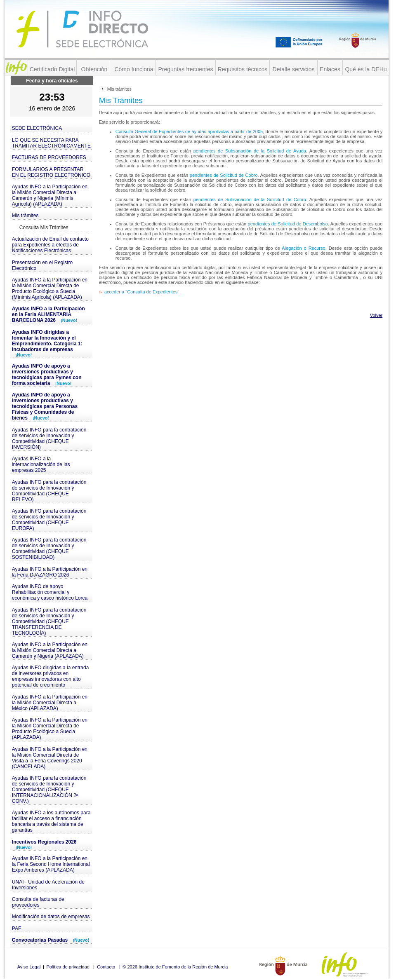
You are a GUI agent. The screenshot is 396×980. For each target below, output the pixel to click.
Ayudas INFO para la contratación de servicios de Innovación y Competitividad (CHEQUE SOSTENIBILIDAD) (49, 549)
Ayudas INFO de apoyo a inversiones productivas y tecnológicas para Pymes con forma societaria (47, 375)
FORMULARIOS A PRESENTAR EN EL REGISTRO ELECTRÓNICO (51, 172)
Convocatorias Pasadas (51, 940)
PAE (17, 928)
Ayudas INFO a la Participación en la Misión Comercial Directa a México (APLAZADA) (50, 703)
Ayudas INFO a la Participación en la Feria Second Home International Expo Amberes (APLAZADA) (51, 864)
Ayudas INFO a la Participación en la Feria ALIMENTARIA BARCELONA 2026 (48, 314)
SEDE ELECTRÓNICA (37, 128)
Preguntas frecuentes (185, 69)
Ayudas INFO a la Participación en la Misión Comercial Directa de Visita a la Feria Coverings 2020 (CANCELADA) (50, 758)
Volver (376, 315)
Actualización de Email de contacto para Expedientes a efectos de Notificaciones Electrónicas (50, 245)
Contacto (106, 967)
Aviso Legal (29, 967)
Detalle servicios (294, 69)
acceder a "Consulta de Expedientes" (142, 292)
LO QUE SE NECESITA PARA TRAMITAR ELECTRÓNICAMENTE (51, 143)
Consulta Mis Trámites (44, 227)
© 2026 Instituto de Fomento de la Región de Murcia (175, 967)
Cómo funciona (134, 69)
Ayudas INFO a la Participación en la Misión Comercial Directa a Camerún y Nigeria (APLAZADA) (50, 650)
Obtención (94, 69)
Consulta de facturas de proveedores (38, 902)
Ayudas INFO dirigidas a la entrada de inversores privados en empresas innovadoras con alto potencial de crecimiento (51, 676)
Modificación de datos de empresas (51, 917)
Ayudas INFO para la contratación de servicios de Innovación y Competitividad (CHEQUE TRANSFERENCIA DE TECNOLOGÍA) (49, 621)
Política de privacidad (68, 967)
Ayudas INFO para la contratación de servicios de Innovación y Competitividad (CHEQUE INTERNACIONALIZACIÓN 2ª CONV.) (49, 790)
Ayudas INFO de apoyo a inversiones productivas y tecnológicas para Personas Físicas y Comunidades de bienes (45, 406)
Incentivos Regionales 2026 (44, 844)
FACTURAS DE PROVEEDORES (49, 157)
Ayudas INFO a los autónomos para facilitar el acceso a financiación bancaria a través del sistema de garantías (51, 821)
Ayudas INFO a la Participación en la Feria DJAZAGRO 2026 (50, 572)
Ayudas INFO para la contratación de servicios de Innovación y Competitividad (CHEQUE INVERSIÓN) (49, 438)
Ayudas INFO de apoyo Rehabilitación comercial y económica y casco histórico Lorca (50, 592)
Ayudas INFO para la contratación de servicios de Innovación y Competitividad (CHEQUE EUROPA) (49, 520)
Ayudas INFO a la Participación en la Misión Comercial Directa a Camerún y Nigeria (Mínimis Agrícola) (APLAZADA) (50, 195)
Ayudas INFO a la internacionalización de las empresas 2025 (41, 464)
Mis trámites (25, 216)
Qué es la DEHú (366, 69)
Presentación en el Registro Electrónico (42, 265)
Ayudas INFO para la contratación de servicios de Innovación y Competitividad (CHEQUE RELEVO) (49, 491)
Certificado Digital (52, 69)
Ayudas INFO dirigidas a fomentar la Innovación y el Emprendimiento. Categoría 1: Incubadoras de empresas (47, 343)
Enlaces (330, 69)
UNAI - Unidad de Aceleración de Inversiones (48, 885)
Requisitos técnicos (243, 69)
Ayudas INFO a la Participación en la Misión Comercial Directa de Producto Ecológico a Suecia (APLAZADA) (50, 729)
